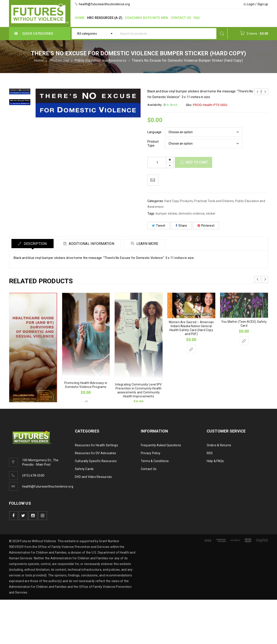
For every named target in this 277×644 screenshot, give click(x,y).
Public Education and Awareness (101, 60)
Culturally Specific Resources (96, 461)
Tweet (159, 226)
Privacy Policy (151, 453)
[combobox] (93, 34)
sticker (211, 213)
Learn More (147, 244)
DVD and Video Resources (93, 477)
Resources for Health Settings (96, 445)
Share (181, 226)
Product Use (59, 60)
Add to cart (197, 162)
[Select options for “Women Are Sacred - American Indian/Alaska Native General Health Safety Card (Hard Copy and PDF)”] (191, 349)
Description (35, 244)
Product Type (153, 144)
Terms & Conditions (155, 461)
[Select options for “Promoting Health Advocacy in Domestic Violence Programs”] (86, 402)
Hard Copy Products (179, 201)
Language (155, 132)
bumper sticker (167, 213)
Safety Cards (84, 469)
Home (39, 60)
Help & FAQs (215, 461)
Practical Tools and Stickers (214, 201)
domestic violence (192, 213)
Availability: (155, 105)
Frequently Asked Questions (161, 445)
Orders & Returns (219, 445)
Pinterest (206, 226)
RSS (210, 453)
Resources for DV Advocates (96, 453)
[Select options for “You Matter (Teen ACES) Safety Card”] (244, 341)
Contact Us (149, 469)
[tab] (33, 244)
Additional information (91, 244)
